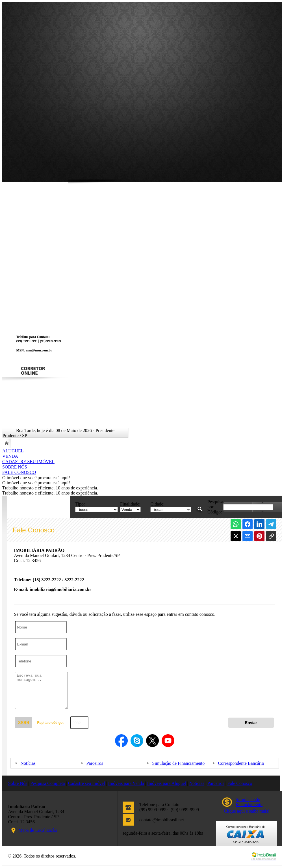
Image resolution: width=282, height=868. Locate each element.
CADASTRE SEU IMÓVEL (28, 462)
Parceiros (95, 763)
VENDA (10, 456)
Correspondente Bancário (241, 763)
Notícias (28, 763)
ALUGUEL (13, 451)
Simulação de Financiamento (179, 763)
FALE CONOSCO (19, 472)
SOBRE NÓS (15, 467)
